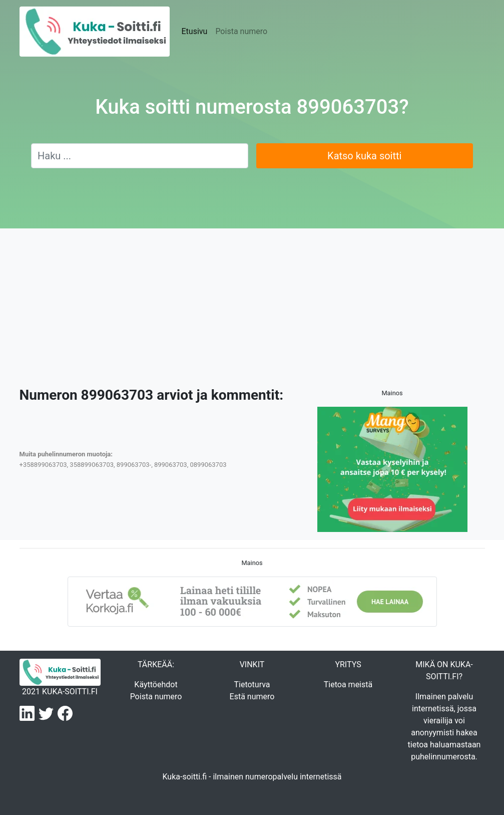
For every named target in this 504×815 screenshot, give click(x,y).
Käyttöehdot (156, 685)
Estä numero (252, 697)
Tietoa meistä (348, 685)
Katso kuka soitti (364, 156)
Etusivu (195, 31)
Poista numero (241, 31)
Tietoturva (252, 685)
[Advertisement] (252, 312)
